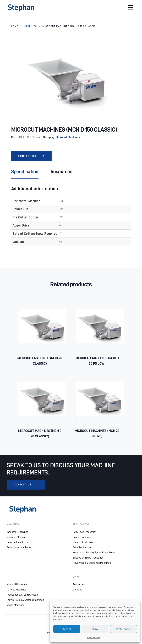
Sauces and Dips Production (88, 558)
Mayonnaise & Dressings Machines (92, 563)
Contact (77, 590)
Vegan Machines (16, 605)
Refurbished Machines (19, 547)
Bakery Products (82, 537)
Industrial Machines (18, 532)
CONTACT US (31, 156)
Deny (95, 629)
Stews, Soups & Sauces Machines (25, 600)
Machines (30, 26)
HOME (15, 26)
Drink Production (82, 547)
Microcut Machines (68, 137)
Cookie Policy (93, 638)
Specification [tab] (25, 172)
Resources (79, 585)
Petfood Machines (17, 590)
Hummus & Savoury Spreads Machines (94, 553)
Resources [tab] (61, 172)
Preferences (124, 629)
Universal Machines (17, 542)
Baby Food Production (85, 532)
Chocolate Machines (84, 542)
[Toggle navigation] (131, 7)
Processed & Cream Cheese (22, 595)
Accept (67, 629)
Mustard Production (17, 585)
